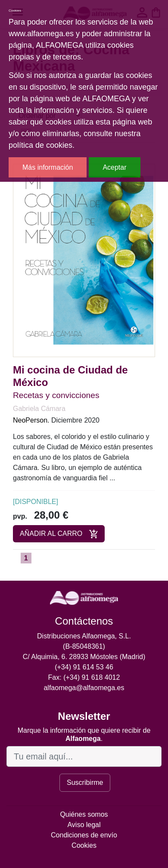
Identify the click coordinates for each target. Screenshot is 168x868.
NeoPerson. (31, 420)
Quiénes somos (84, 814)
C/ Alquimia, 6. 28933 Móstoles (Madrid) (84, 657)
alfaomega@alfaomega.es (84, 688)
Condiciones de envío (84, 835)
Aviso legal (84, 825)
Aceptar (114, 167)
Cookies (84, 845)
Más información (48, 167)
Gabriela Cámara (39, 409)
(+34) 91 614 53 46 (84, 667)
